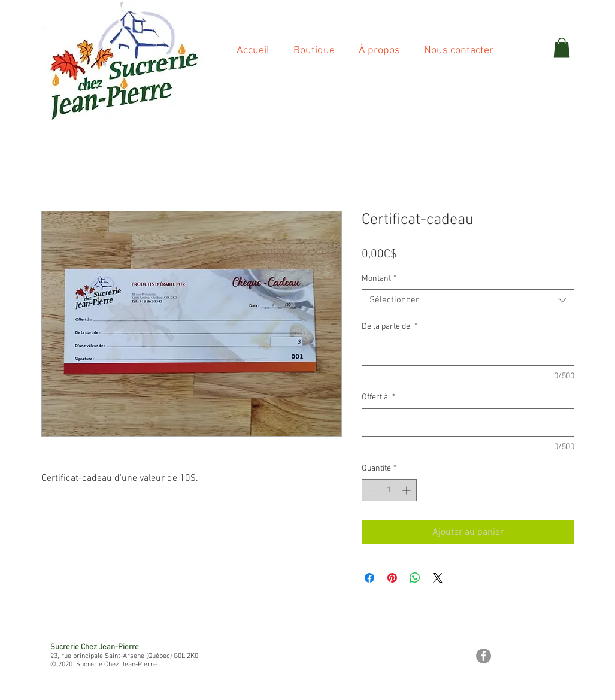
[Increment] (408, 490)
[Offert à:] (468, 422)
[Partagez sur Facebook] (369, 578)
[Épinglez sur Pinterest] (392, 578)
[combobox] (468, 301)
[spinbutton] (389, 490)
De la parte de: (390, 327)
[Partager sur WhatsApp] (415, 578)
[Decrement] (371, 490)
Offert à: (378, 397)
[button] (562, 48)
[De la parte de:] (468, 352)
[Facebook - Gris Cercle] (484, 656)
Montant (379, 279)
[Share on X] (438, 578)
